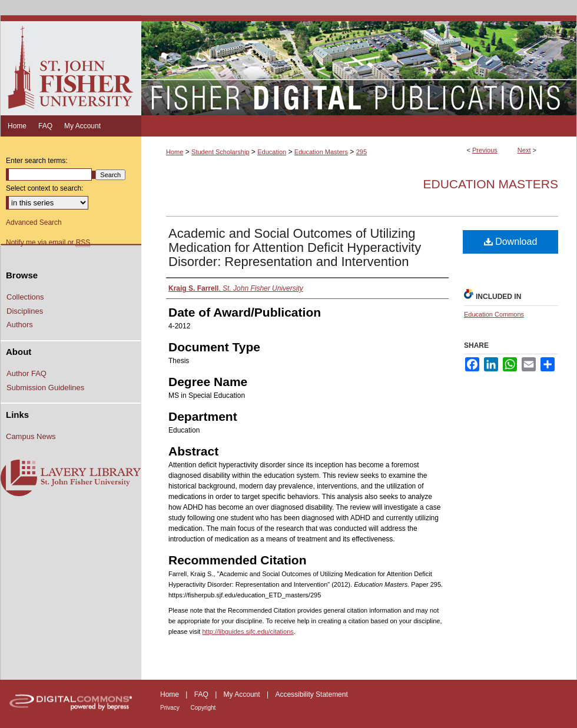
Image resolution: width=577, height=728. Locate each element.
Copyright (203, 708)
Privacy (171, 708)
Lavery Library (71, 478)
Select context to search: (44, 188)
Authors (20, 325)
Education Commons (494, 314)
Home (175, 152)
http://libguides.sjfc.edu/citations (248, 631)
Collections (25, 297)
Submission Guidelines (45, 388)
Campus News (31, 436)
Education (272, 152)
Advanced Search (34, 222)
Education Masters (321, 152)
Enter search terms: (37, 161)
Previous (485, 150)
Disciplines (25, 311)
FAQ (202, 694)
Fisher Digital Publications (359, 65)
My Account (243, 694)
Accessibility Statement (311, 694)
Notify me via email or (48, 242)
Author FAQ (26, 373)
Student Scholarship (220, 152)
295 (362, 152)
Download (511, 242)
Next (524, 150)
